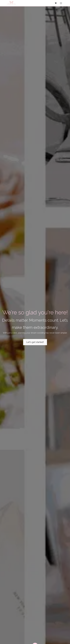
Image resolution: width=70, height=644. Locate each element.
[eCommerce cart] (56, 3)
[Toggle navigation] (61, 3)
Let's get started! (35, 342)
